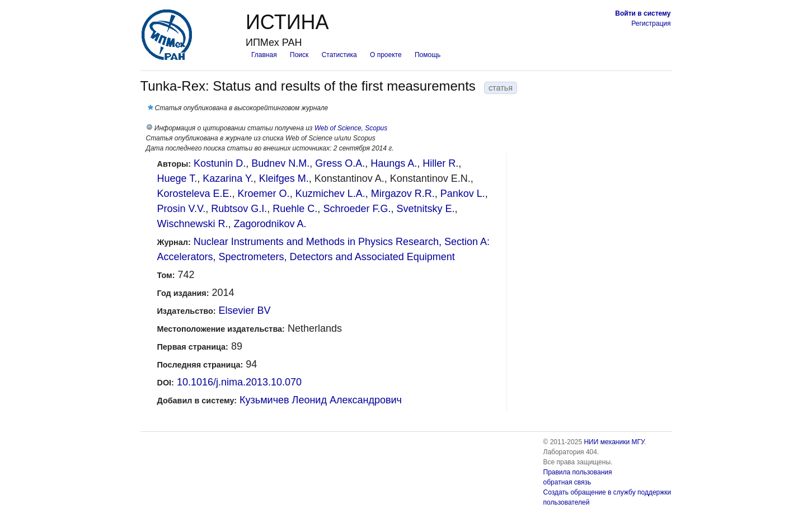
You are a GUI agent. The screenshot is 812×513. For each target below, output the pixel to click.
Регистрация (651, 23)
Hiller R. (440, 163)
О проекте (386, 55)
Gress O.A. (340, 163)
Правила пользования (578, 472)
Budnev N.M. (280, 163)
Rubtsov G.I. (239, 209)
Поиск (299, 55)
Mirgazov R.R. (403, 194)
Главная (264, 55)
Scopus (376, 128)
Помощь (428, 55)
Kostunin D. (220, 163)
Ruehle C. (295, 209)
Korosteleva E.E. (195, 194)
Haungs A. (394, 163)
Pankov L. (463, 194)
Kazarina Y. (228, 178)
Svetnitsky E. (425, 209)
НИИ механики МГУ (614, 442)
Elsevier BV (244, 310)
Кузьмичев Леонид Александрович (321, 400)
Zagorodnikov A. (270, 224)
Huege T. (177, 178)
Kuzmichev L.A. (330, 194)
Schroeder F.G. (357, 209)
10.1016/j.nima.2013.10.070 (239, 382)
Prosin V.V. (182, 209)
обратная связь (567, 482)
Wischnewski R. (193, 224)
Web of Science (338, 128)
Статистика (339, 55)
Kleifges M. (284, 178)
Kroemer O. (264, 194)
